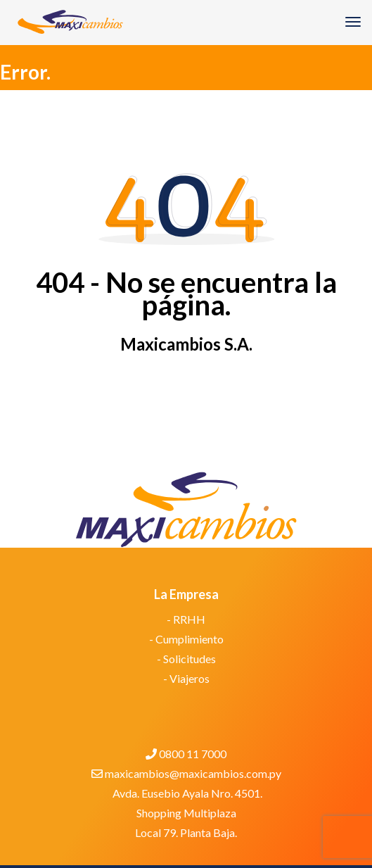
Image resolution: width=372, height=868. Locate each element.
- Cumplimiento (186, 639)
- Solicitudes (186, 659)
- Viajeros (186, 678)
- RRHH (186, 619)
